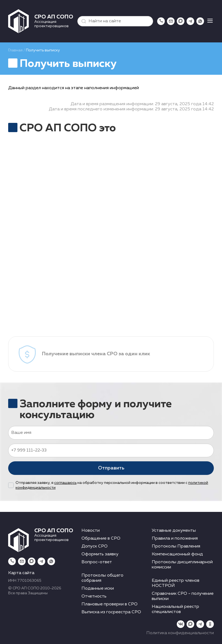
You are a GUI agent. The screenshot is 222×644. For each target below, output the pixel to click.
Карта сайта (21, 573)
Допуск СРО (95, 546)
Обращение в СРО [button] (101, 539)
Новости (91, 531)
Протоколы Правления (176, 546)
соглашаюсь (65, 483)
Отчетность (94, 596)
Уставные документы (174, 531)
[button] (83, 21)
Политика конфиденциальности (180, 633)
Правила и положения (175, 539)
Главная (15, 50)
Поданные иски (98, 589)
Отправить (111, 468)
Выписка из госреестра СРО (111, 612)
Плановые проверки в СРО (110, 604)
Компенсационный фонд (177, 554)
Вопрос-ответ (97, 562)
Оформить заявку (100, 554)
